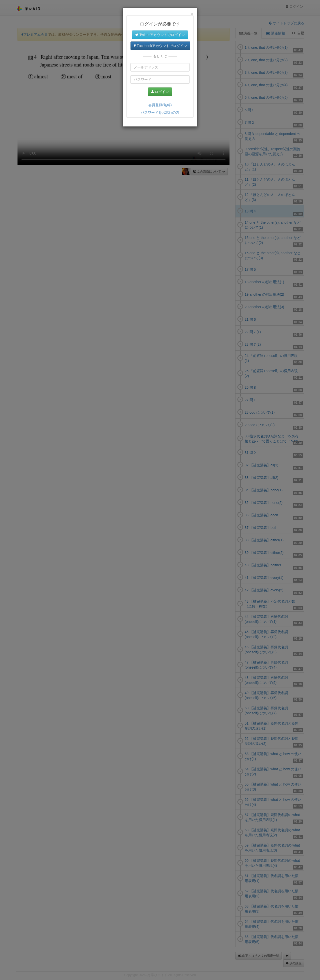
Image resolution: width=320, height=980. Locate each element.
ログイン (160, 92)
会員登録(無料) (160, 105)
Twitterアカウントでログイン (160, 35)
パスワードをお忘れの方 (160, 112)
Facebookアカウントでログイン (160, 46)
